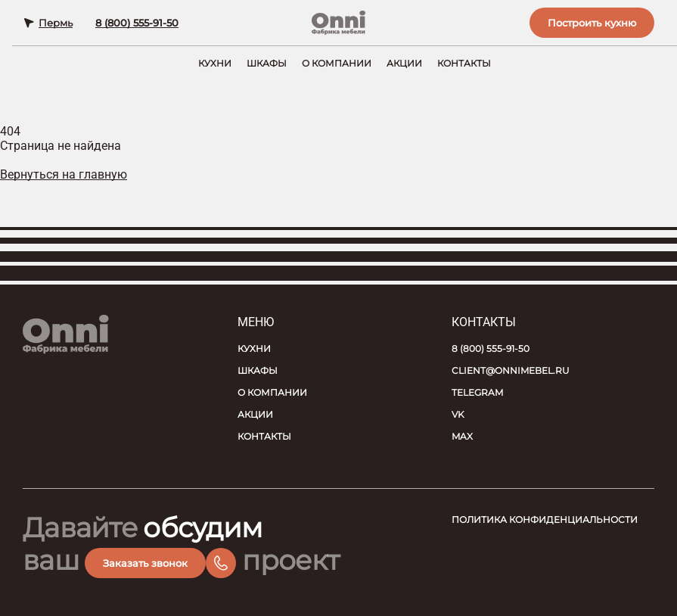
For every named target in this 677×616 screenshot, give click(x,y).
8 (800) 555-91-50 (137, 23)
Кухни (215, 63)
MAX (462, 436)
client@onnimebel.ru (511, 370)
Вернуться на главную (64, 174)
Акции (404, 63)
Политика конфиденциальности (545, 520)
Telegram (477, 392)
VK (458, 414)
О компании (337, 63)
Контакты (464, 63)
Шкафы (267, 63)
